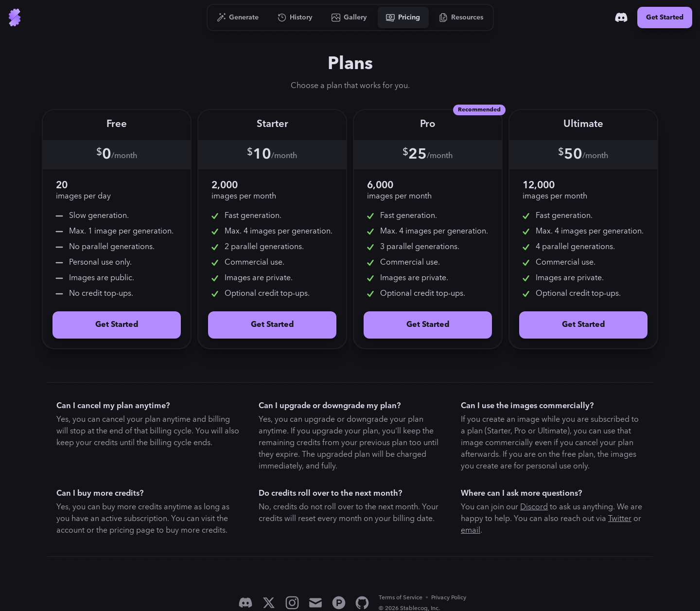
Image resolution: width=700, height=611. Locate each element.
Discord (534, 507)
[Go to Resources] (461, 18)
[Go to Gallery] (350, 18)
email (471, 530)
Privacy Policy (449, 598)
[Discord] (621, 18)
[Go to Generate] (238, 18)
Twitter (620, 519)
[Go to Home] (15, 18)
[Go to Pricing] (403, 18)
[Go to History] (295, 18)
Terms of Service (401, 598)
